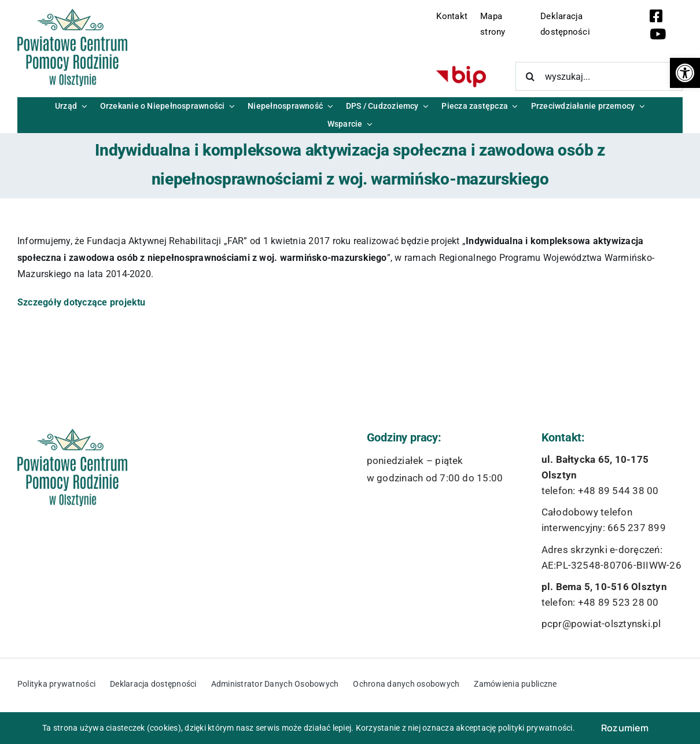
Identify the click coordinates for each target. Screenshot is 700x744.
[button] (685, 73)
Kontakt (452, 16)
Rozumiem (625, 728)
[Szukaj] (530, 76)
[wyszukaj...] (599, 76)
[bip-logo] (461, 70)
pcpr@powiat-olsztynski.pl (601, 624)
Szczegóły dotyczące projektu (82, 302)
